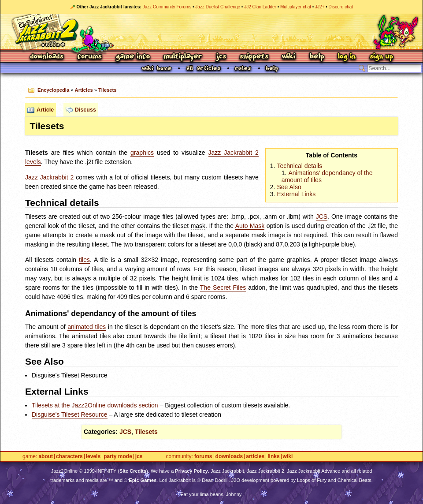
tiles (84, 260)
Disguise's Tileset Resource (70, 375)
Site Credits (133, 471)
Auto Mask (250, 226)
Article (45, 110)
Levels (93, 457)
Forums (90, 57)
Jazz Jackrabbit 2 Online (211, 32)
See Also (289, 187)
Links (273, 457)
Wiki (289, 57)
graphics (142, 153)
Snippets (254, 57)
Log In (347, 57)
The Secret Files (223, 287)
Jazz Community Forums (167, 7)
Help (317, 57)
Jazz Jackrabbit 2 (234, 153)
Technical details (299, 166)
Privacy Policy (191, 471)
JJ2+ (320, 7)
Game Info (133, 57)
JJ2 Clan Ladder (260, 7)
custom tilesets (223, 177)
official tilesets (150, 177)
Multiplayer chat (296, 7)
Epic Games (143, 480)
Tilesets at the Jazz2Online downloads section (95, 405)
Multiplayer (183, 57)
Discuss (85, 110)
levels (33, 162)
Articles (84, 90)
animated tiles (87, 327)
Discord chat (341, 7)
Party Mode (118, 457)
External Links (296, 194)
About (46, 457)
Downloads (47, 57)
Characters (69, 457)
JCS (221, 57)
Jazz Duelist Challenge (218, 7)
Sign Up (381, 57)
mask (198, 226)
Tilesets (107, 90)
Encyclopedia (53, 90)
